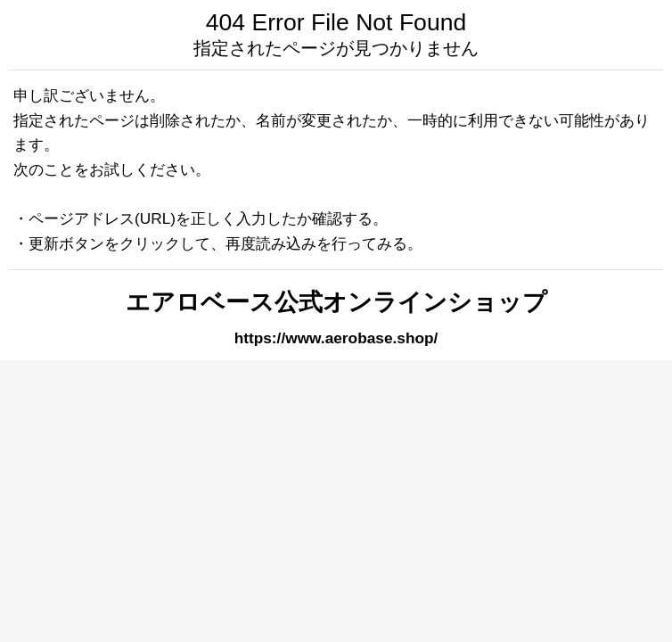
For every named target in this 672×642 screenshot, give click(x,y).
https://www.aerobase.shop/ (336, 338)
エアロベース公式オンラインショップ (336, 302)
